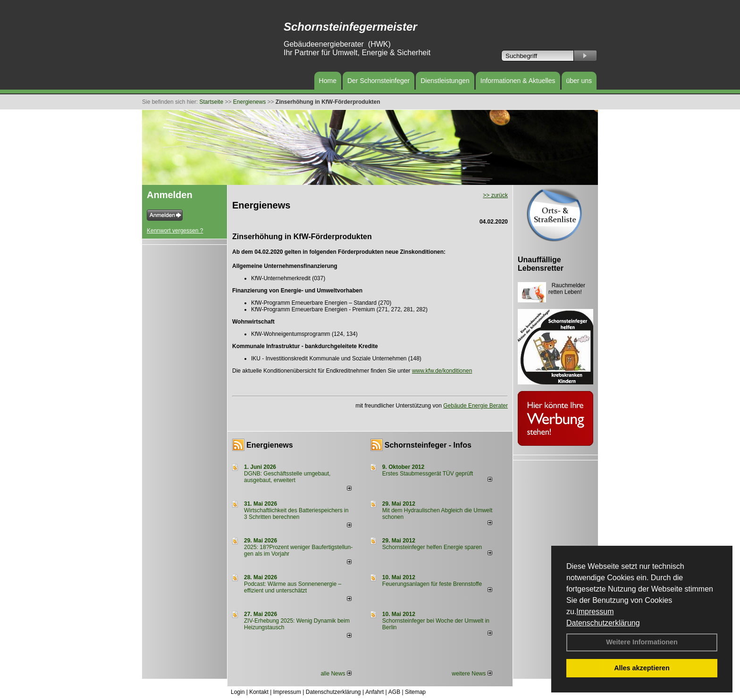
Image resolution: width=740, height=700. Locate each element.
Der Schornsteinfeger (378, 81)
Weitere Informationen (642, 642)
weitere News (472, 674)
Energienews (270, 445)
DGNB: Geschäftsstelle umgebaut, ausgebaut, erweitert (287, 477)
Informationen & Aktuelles (518, 81)
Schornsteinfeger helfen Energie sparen (432, 547)
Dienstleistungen (445, 81)
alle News (336, 674)
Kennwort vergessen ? (175, 231)
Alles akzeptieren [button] (642, 668)
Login (238, 692)
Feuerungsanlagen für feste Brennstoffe (432, 584)
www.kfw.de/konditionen (442, 371)
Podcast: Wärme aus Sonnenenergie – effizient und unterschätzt (293, 587)
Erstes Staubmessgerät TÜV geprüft (428, 474)
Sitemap (415, 692)
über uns (579, 81)
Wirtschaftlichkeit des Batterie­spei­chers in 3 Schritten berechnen (296, 514)
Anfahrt (374, 692)
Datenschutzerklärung (603, 623)
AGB (394, 692)
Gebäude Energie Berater (475, 406)
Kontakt (259, 692)
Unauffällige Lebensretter (541, 264)
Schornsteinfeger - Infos (428, 445)
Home (328, 81)
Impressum (595, 612)
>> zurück (495, 195)
